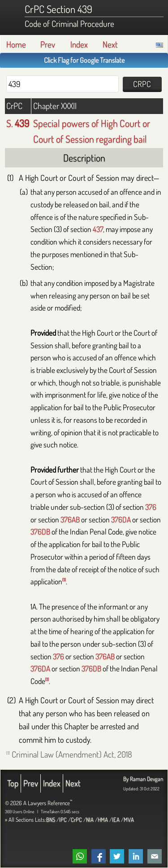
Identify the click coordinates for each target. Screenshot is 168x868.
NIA (90, 820)
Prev (48, 44)
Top (13, 783)
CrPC (76, 820)
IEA (116, 820)
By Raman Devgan (143, 779)
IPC (63, 820)
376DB (40, 531)
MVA (129, 820)
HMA (103, 820)
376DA (121, 519)
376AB (70, 519)
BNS (51, 820)
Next (110, 44)
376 (151, 507)
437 (98, 229)
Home (16, 44)
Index (79, 44)
